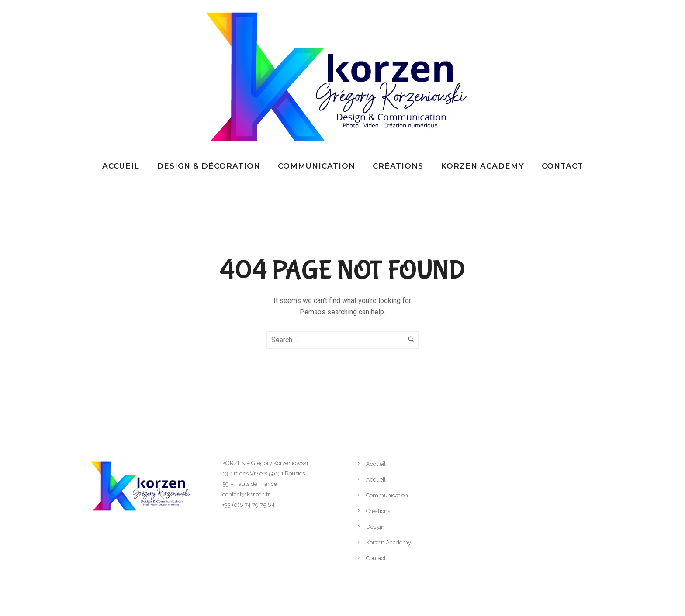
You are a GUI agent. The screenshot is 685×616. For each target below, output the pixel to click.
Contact (562, 166)
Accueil (121, 166)
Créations (398, 166)
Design (375, 527)
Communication (317, 166)
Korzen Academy (483, 166)
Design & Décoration (209, 166)
